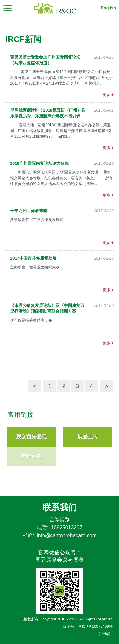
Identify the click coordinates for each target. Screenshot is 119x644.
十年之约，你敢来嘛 (29, 211)
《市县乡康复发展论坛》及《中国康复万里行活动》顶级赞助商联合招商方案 (47, 308)
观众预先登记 (31, 436)
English (108, 8)
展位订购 (31, 456)
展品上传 (88, 436)
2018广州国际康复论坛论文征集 (40, 163)
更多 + (108, 95)
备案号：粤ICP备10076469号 (88, 627)
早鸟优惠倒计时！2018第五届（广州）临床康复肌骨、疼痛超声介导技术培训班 (48, 113)
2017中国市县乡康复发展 (33, 258)
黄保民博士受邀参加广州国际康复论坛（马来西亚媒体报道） (45, 60)
